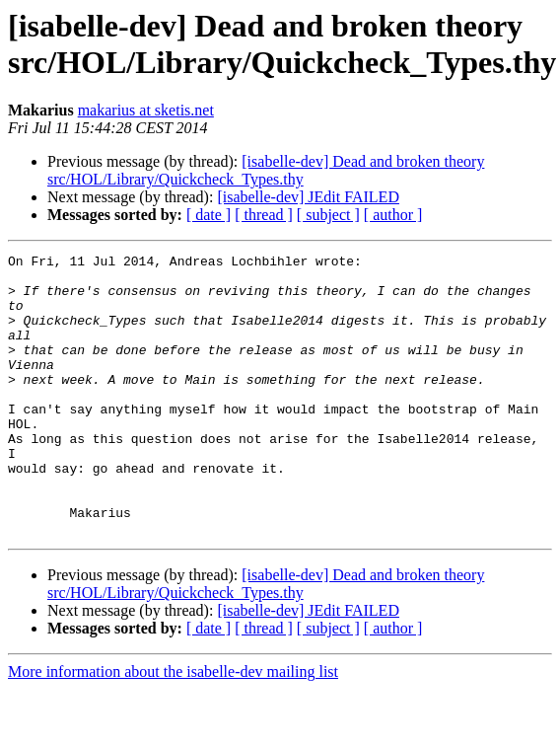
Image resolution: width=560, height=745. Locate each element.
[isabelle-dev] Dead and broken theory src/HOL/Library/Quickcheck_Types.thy (266, 170)
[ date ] (209, 215)
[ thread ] (264, 215)
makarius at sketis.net (146, 110)
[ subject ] (328, 215)
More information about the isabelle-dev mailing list (173, 728)
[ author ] (393, 215)
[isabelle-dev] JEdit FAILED (308, 197)
